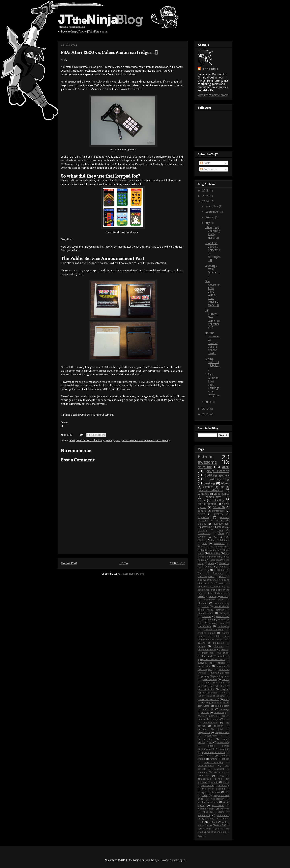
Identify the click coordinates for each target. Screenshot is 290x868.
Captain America (210, 550)
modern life (208, 709)
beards (213, 597)
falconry (221, 666)
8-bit (213, 540)
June (209, 402)
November (212, 206)
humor (226, 679)
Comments (208, 169)
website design (206, 809)
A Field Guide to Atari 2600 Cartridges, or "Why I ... (212, 385)
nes (223, 716)
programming (205, 739)
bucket (205, 606)
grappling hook (221, 676)
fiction (201, 514)
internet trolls (206, 689)
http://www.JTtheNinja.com (89, 31)
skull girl (203, 776)
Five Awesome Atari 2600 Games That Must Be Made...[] (212, 293)
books (201, 500)
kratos (214, 693)
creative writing (206, 633)
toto (227, 792)
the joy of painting (213, 789)
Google (155, 860)
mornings (224, 709)
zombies (208, 487)
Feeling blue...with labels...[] (212, 364)
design (201, 646)
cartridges (224, 613)
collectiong (98, 440)
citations (206, 616)
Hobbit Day (214, 553)
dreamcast (207, 653)
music (201, 716)
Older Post (177, 563)
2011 (206, 414)
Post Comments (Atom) (131, 574)
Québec (222, 567)
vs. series (218, 806)
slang (221, 776)
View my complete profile (213, 95)
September (212, 212)
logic (200, 696)
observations (210, 723)
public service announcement (138, 440)
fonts (220, 530)
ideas (221, 533)
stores (226, 782)
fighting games (217, 475)
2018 (206, 190)
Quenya (209, 567)
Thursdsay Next (206, 577)
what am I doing (214, 812)
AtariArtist (219, 543)
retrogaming (163, 440)
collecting (218, 500)
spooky (215, 782)
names (213, 716)
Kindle (211, 563)
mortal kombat (207, 504)
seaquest (219, 769)
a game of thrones (208, 580)
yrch (200, 835)
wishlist (213, 822)
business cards (206, 613)
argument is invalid (209, 587)
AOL (205, 543)
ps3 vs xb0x (223, 742)
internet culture (218, 686)
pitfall (220, 729)
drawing (225, 650)
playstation (204, 733)
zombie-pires (213, 497)
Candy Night (223, 547)
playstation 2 (222, 733)
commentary (205, 626)
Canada (202, 524)
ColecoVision (104, 82)
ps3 (211, 742)
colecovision (83, 440)
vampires (203, 494)
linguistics (203, 517)
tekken (225, 483)
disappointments (207, 650)
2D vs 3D (219, 507)
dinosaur (219, 646)
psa (118, 440)
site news (219, 772)
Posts (205, 163)
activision (207, 527)
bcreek (201, 597)
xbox (209, 825)
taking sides (207, 786)
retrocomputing (206, 766)
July (208, 223)
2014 (206, 201)
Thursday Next (221, 524)
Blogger (180, 860)
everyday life (205, 663)
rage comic (205, 756)
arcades (221, 527)
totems (216, 792)
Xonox (222, 577)
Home (124, 563)
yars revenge (204, 829)
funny (214, 673)
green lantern (209, 679)
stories (220, 520)
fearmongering (206, 670)
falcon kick (204, 666)
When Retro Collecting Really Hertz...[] (212, 233)
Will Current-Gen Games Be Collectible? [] (212, 319)
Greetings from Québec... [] (212, 271)
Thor (200, 573)
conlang (202, 530)
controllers (218, 511)
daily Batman (218, 471)
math (226, 699)
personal (202, 729)
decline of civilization (211, 643)
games (226, 673)
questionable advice (213, 752)
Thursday (218, 573)
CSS (210, 547)
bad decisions (216, 593)
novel (226, 719)
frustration (204, 533)
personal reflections (211, 490)
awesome (207, 462)
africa (222, 583)
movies (205, 713)
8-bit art (225, 540)
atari (72, 440)
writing (210, 483)
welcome (225, 809)
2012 (206, 409)
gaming (110, 440)
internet (202, 686)
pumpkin (224, 749)
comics (202, 511)
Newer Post (69, 563)
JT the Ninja (210, 69)
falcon (222, 663)
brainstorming (222, 603)
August (210, 217)
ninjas (216, 719)
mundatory (220, 713)
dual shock (223, 653)
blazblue (202, 603)
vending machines (208, 802)
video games (222, 494)
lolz (222, 487)
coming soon (217, 623)
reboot (226, 759)
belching (225, 597)
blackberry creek (213, 600)
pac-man (219, 726)
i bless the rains (213, 683)
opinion (202, 537)
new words (203, 719)
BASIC (201, 547)
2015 (206, 196)
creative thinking (214, 630)
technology (223, 786)
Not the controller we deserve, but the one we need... (212, 343)
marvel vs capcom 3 (208, 699)
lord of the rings (216, 696)
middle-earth (222, 706)
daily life (205, 467)
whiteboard (204, 815)
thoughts (203, 792)
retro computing (213, 762)
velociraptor (217, 799)
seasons (202, 772)
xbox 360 (221, 825)
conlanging (223, 626)
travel (205, 795)
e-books (221, 656)
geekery (219, 514)
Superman (203, 570)
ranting (213, 759)
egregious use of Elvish (211, 659)
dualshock (207, 656)
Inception (215, 560)
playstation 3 (213, 736)
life (224, 693)
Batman (206, 457)
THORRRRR (220, 570)
